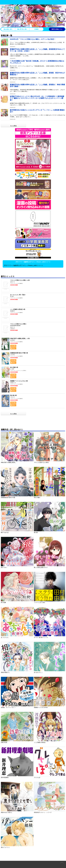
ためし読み (13, 346)
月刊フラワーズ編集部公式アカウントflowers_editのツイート (23, 265)
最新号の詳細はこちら (57, 29)
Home (5, 863)
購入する (13, 348)
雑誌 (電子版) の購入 (22, 29)
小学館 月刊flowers (5, 2)
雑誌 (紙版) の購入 (8, 29)
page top (62, 861)
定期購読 (36, 29)
